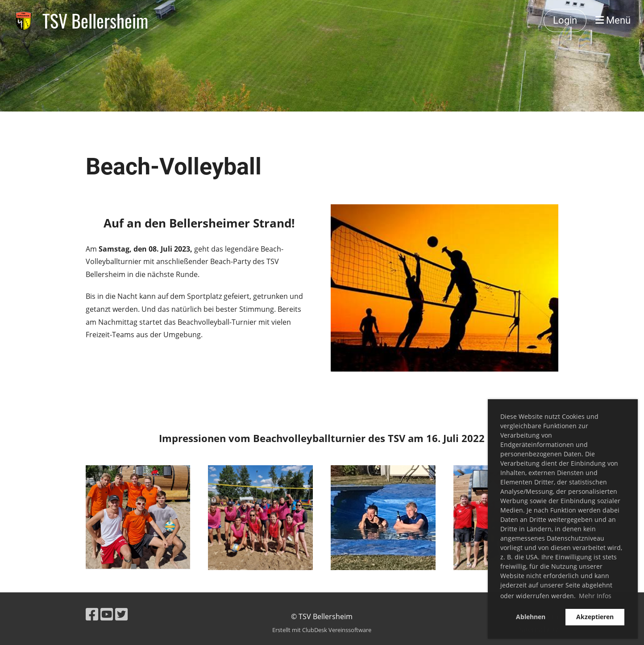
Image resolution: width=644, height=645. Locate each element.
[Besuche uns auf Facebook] (92, 614)
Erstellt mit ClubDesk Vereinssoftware (322, 630)
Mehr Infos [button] (595, 596)
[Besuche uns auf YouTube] (107, 614)
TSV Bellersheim (95, 21)
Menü (613, 20)
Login (565, 20)
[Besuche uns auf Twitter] (121, 614)
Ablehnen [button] (531, 617)
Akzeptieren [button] (595, 617)
